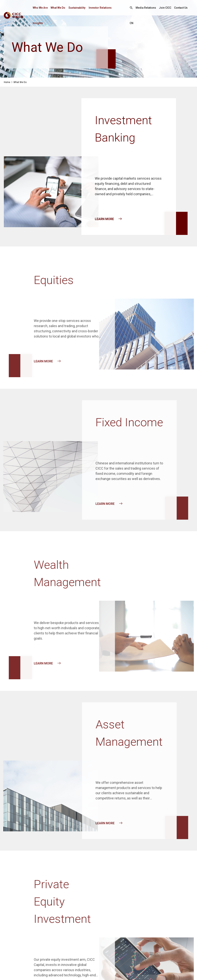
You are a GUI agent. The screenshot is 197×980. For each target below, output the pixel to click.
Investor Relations (100, 8)
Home (7, 82)
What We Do (58, 8)
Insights (38, 23)
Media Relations (146, 8)
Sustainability (77, 8)
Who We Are (40, 8)
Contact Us (181, 8)
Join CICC (165, 8)
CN (131, 23)
